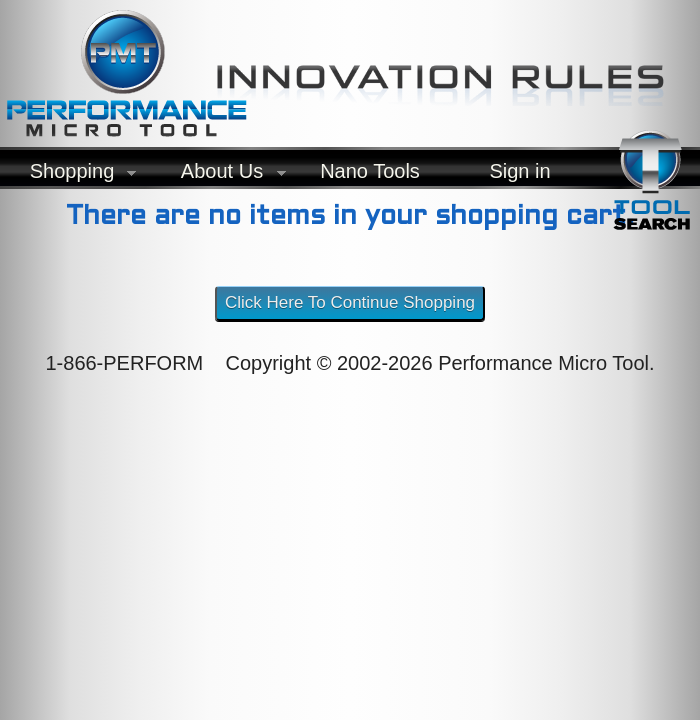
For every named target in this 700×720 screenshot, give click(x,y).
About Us (218, 176)
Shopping (68, 176)
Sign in (519, 171)
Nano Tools (370, 171)
